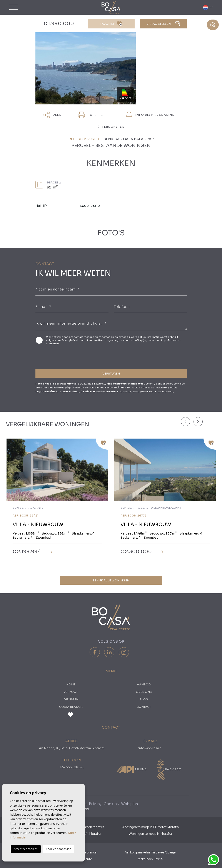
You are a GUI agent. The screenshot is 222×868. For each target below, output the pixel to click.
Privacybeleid (70, 340)
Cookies (111, 804)
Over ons (144, 692)
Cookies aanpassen (59, 849)
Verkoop (71, 692)
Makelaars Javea (150, 859)
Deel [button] (52, 115)
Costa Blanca (71, 707)
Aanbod (144, 684)
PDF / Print (93, 115)
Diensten (71, 699)
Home (71, 684)
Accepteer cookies (26, 849)
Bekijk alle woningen (111, 580)
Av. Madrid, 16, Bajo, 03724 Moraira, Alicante (72, 748)
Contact (144, 707)
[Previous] (185, 422)
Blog (144, 699)
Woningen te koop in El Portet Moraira (150, 827)
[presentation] (59, 356)
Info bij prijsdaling (150, 115)
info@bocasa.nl (150, 748)
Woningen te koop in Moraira (150, 834)
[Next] (198, 422)
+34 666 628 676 (72, 767)
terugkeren (111, 127)
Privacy (95, 804)
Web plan (129, 804)
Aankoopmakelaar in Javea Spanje (150, 852)
